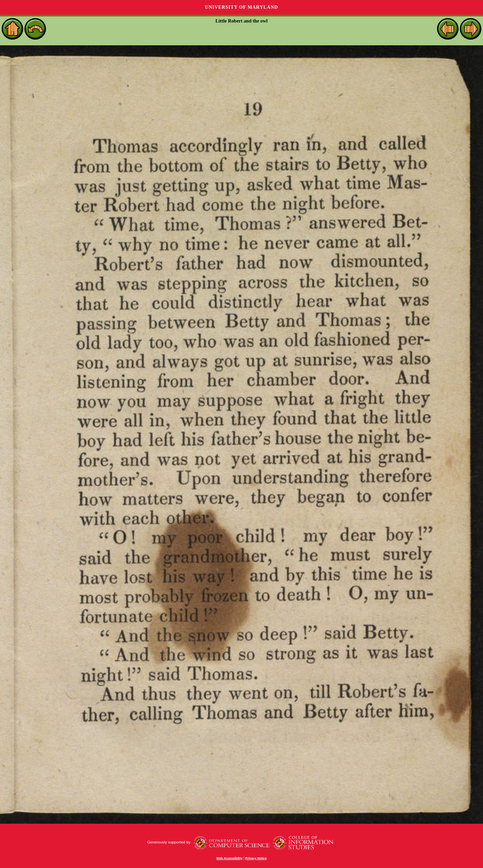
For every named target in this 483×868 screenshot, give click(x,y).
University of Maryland (241, 7)
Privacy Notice (256, 858)
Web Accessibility (229, 858)
